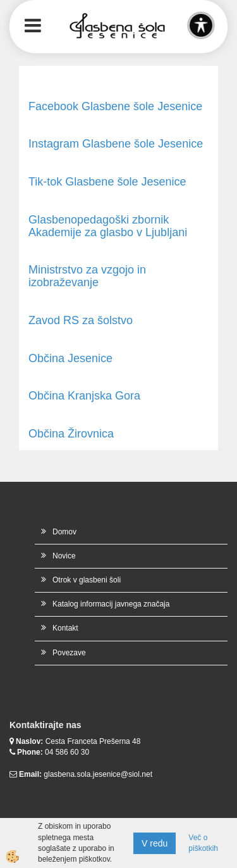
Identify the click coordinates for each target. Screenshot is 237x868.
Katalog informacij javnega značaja (111, 604)
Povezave (69, 653)
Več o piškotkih (203, 843)
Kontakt (65, 628)
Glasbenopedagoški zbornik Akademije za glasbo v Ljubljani (108, 226)
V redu (155, 843)
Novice (64, 556)
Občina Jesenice (70, 358)
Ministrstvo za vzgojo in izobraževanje (87, 276)
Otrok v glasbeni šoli (87, 580)
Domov (64, 532)
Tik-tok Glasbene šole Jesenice (107, 182)
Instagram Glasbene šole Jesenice (116, 144)
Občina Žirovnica (71, 434)
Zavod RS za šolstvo (81, 320)
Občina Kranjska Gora (84, 396)
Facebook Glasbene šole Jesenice (115, 106)
